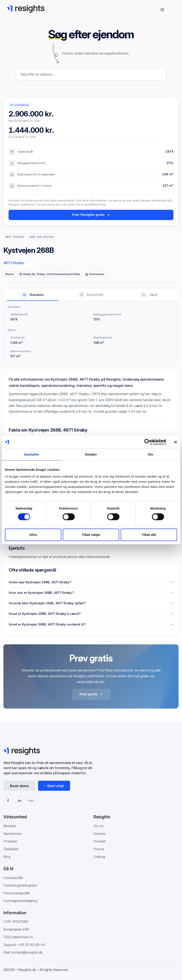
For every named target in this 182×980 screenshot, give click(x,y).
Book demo (19, 786)
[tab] (33, 295)
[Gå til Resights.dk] (26, 9)
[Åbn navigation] (162, 10)
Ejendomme (12, 834)
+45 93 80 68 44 (31, 945)
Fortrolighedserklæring (20, 901)
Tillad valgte (91, 535)
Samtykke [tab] (32, 454)
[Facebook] (8, 800)
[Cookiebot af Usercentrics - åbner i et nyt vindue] (148, 442)
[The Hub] (31, 800)
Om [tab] (150, 454)
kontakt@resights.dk (27, 952)
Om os (99, 826)
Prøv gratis (91, 694)
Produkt (100, 841)
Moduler (10, 826)
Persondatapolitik (17, 893)
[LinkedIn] (19, 800)
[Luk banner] (176, 442)
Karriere (100, 834)
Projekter (10, 841)
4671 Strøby (14, 263)
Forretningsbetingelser (20, 885)
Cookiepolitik (13, 878)
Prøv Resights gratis (91, 215)
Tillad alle (149, 535)
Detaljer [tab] (91, 454)
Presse (99, 849)
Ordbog (99, 857)
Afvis (33, 535)
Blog (7, 857)
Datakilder (11, 849)
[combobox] (91, 74)
